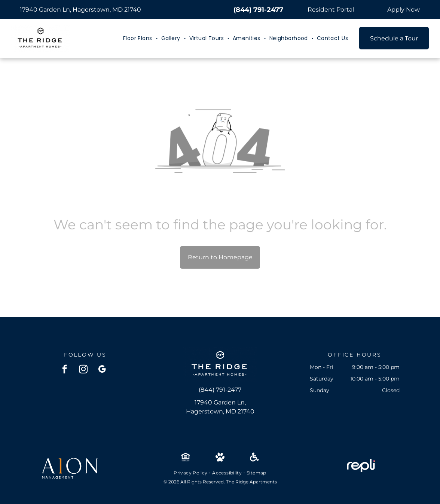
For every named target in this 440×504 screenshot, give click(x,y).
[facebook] (65, 370)
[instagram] (83, 370)
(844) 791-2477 (258, 10)
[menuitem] (138, 38)
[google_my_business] (102, 370)
